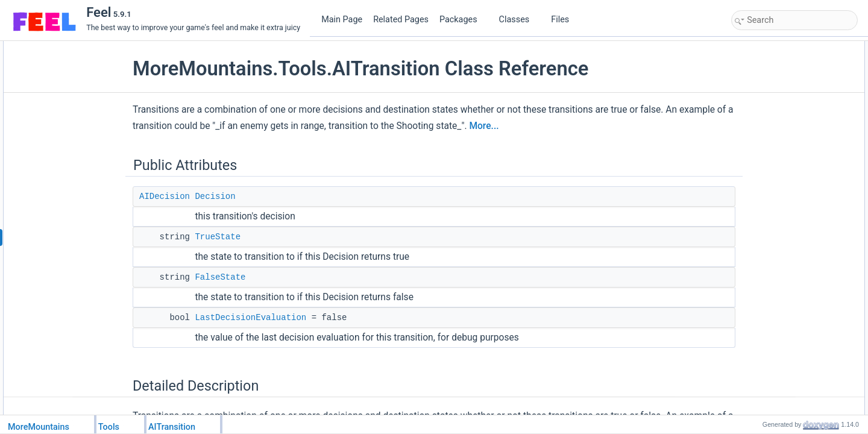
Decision (243, 197)
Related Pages (401, 20)
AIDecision (192, 197)
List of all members (765, 193)
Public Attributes (761, 48)
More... (568, 126)
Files (565, 20)
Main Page (342, 20)
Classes (519, 20)
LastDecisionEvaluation (278, 318)
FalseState (248, 277)
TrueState (245, 237)
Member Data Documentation (782, 127)
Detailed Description (767, 114)
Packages (463, 20)
